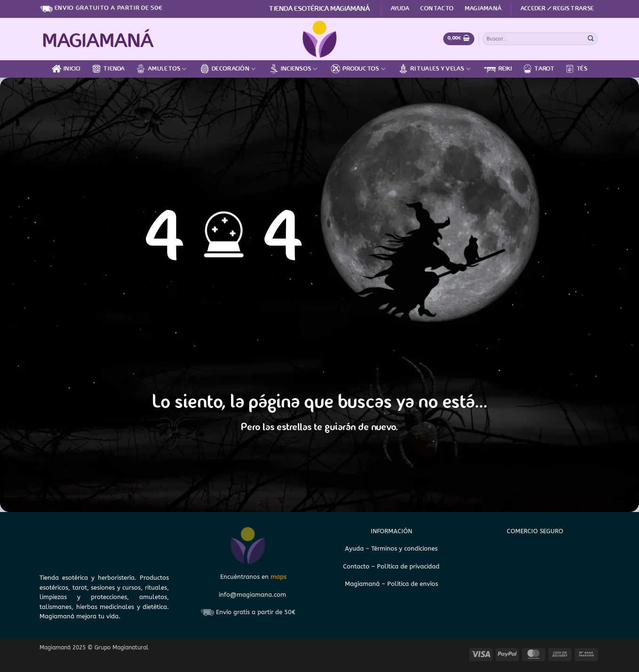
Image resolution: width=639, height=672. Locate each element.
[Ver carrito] (459, 39)
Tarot (538, 69)
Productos (358, 69)
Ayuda (400, 9)
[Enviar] (591, 39)
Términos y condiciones (404, 548)
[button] (557, 9)
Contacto (437, 9)
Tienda (108, 69)
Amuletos (161, 69)
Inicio (66, 69)
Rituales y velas (435, 69)
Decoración (228, 69)
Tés (576, 69)
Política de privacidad (408, 566)
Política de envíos (413, 584)
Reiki (498, 69)
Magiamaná (483, 9)
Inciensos (293, 69)
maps (279, 577)
